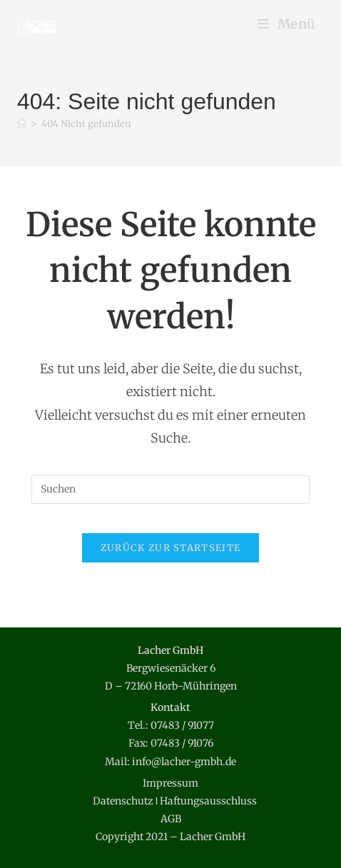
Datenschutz (123, 801)
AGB (171, 819)
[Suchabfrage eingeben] (170, 490)
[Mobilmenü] (287, 24)
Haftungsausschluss (208, 801)
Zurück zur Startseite (170, 548)
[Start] (22, 124)
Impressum (170, 783)
